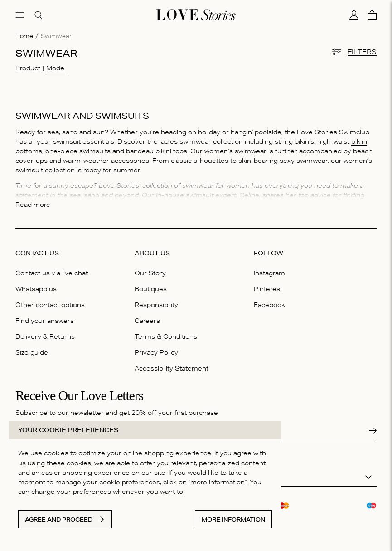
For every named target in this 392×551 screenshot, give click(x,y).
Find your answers (45, 321)
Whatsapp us (36, 289)
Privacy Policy (156, 352)
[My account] (354, 15)
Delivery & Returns (45, 336)
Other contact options (50, 305)
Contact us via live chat (52, 273)
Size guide (32, 352)
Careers (147, 321)
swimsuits (95, 151)
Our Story (150, 273)
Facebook (269, 305)
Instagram (269, 273)
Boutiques (151, 289)
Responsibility (156, 305)
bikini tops (171, 151)
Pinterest (268, 289)
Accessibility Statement (172, 368)
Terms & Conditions (166, 336)
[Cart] (372, 15)
